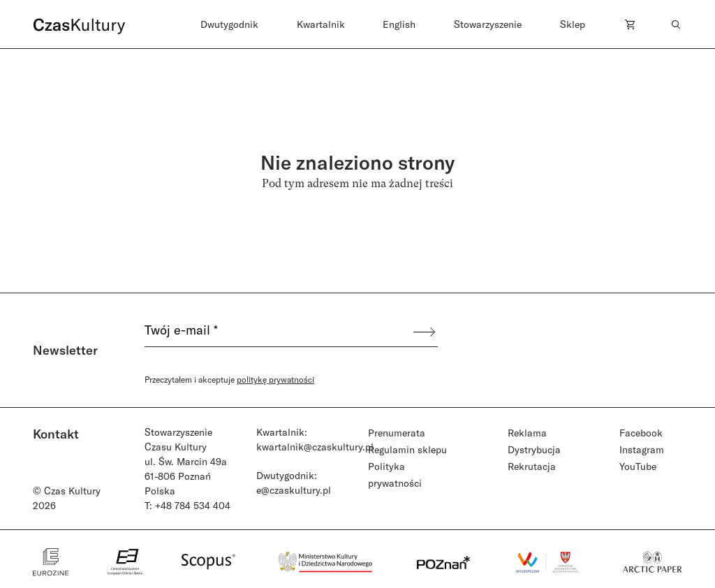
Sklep (573, 24)
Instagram (642, 449)
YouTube (638, 466)
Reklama (527, 433)
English (399, 24)
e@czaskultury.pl (294, 490)
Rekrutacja (532, 466)
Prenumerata (397, 433)
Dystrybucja (534, 449)
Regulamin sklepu (407, 449)
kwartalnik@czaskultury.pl (315, 447)
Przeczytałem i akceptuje (229, 379)
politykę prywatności (275, 379)
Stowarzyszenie (488, 24)
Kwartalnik (321, 24)
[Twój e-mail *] (278, 332)
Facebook (641, 433)
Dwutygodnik (229, 24)
